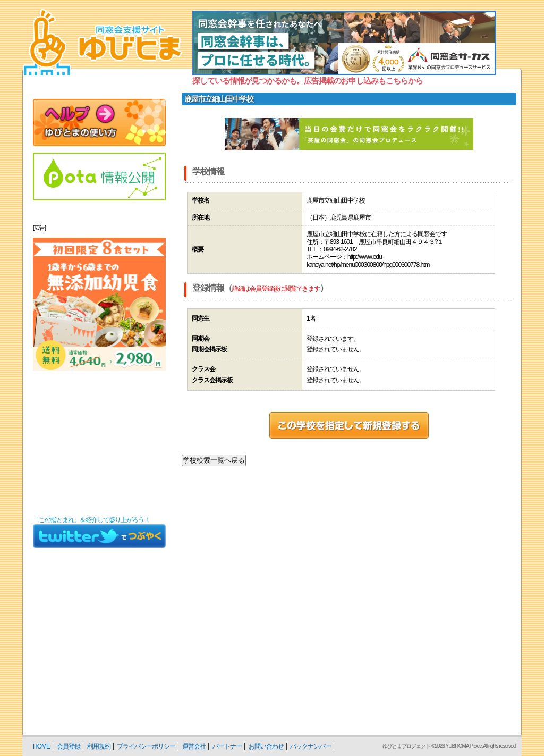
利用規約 (99, 746)
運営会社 (194, 746)
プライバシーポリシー (146, 746)
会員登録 (69, 746)
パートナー (227, 746)
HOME (41, 746)
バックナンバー (311, 746)
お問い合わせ (266, 746)
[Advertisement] (99, 443)
